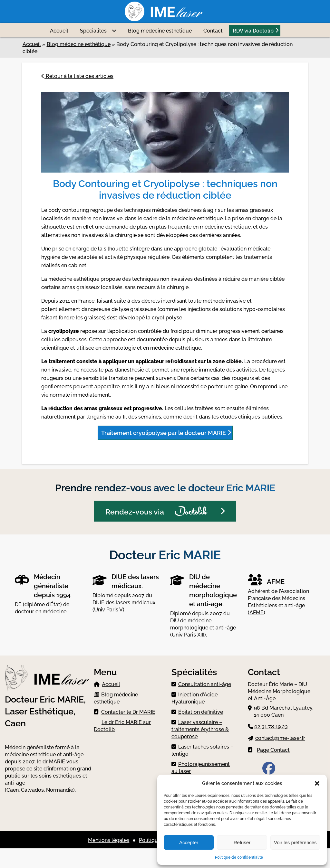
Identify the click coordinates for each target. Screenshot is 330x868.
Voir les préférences (295, 842)
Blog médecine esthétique (79, 44)
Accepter (189, 842)
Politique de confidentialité (239, 857)
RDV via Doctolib (253, 30)
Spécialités (93, 30)
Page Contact (273, 750)
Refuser (242, 842)
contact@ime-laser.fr (280, 738)
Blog (160, 30)
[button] (317, 783)
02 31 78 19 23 (271, 726)
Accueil (59, 30)
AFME (257, 612)
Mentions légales (109, 840)
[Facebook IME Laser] (269, 771)
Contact (213, 30)
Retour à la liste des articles (77, 76)
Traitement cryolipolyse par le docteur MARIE (164, 432)
